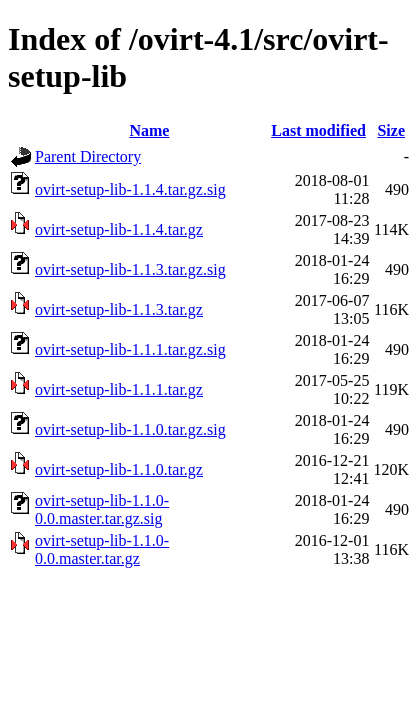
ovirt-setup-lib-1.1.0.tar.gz (119, 469)
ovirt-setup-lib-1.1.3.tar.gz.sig (130, 269)
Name (149, 130)
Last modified (318, 130)
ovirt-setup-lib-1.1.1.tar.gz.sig (130, 349)
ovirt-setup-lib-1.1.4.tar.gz (119, 229)
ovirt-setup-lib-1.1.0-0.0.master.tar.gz (102, 549)
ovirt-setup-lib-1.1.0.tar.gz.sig (130, 429)
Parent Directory (88, 156)
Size (391, 130)
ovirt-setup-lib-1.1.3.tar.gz (119, 309)
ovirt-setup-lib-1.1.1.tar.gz (119, 389)
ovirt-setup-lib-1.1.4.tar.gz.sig (130, 189)
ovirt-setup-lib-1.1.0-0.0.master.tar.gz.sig (102, 509)
